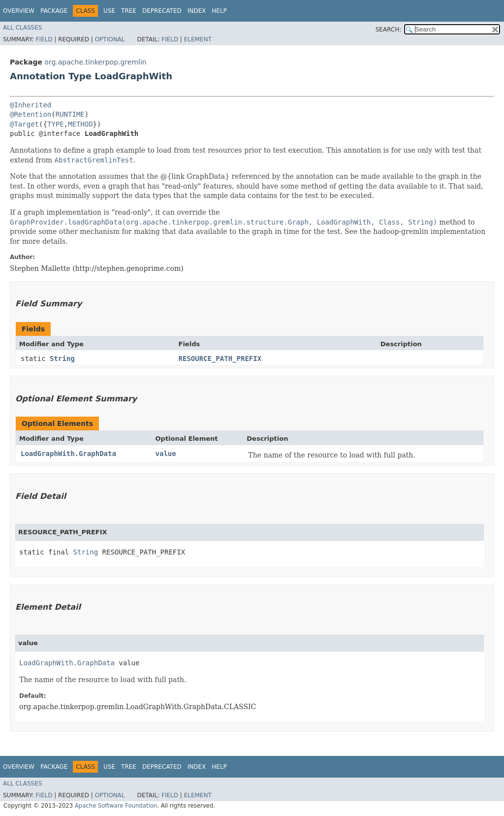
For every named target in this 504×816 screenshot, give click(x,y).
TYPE (56, 124)
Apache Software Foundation (116, 806)
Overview (19, 11)
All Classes (22, 28)
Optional (110, 39)
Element (198, 39)
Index (197, 11)
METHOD (80, 124)
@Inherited (31, 105)
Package (54, 11)
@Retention (31, 114)
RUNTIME (70, 114)
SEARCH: (389, 30)
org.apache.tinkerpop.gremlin (95, 62)
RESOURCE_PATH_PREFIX (220, 359)
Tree (129, 11)
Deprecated (162, 11)
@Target (24, 124)
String (62, 359)
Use (109, 11)
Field (44, 39)
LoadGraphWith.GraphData (68, 454)
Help (219, 11)
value (166, 454)
